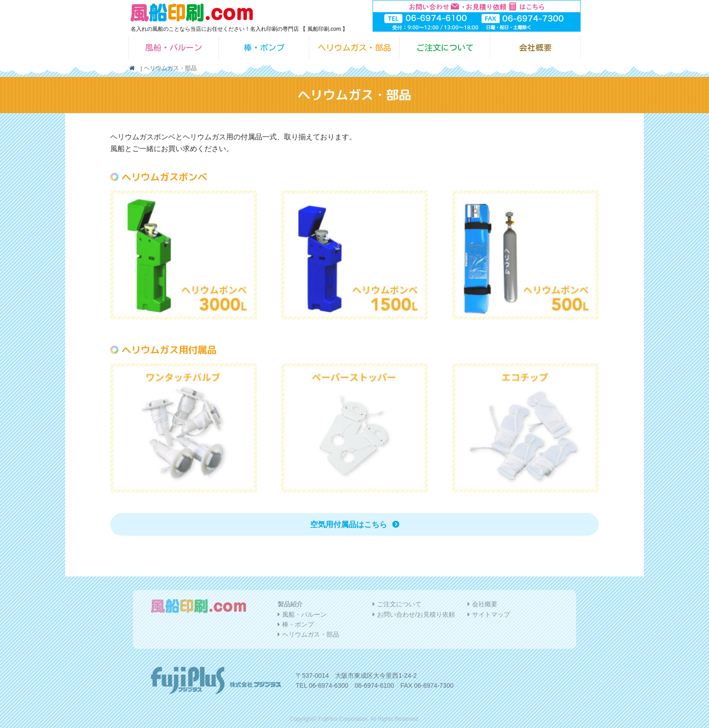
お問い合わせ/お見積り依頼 (416, 614)
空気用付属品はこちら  (355, 524)
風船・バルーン (174, 48)
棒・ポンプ (264, 48)
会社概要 (535, 48)
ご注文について (445, 48)
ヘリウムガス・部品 (354, 48)
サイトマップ (491, 614)
